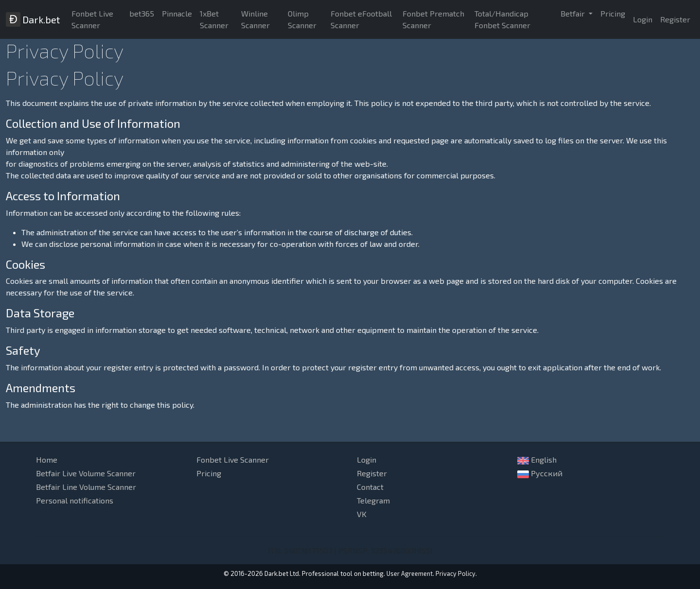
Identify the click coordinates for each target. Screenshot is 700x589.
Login (643, 19)
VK (362, 514)
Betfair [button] (574, 13)
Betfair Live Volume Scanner (86, 473)
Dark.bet (33, 19)
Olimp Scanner (302, 19)
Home (47, 459)
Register (675, 19)
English (537, 460)
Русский (540, 473)
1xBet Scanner (214, 19)
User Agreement (410, 573)
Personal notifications (75, 500)
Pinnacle (177, 13)
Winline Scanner (255, 19)
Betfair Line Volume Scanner (86, 487)
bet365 (142, 13)
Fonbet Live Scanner (92, 19)
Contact (370, 487)
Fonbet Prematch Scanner (433, 19)
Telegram (373, 500)
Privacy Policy (455, 573)
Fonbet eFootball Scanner (361, 19)
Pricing (613, 13)
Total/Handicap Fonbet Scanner (502, 19)
